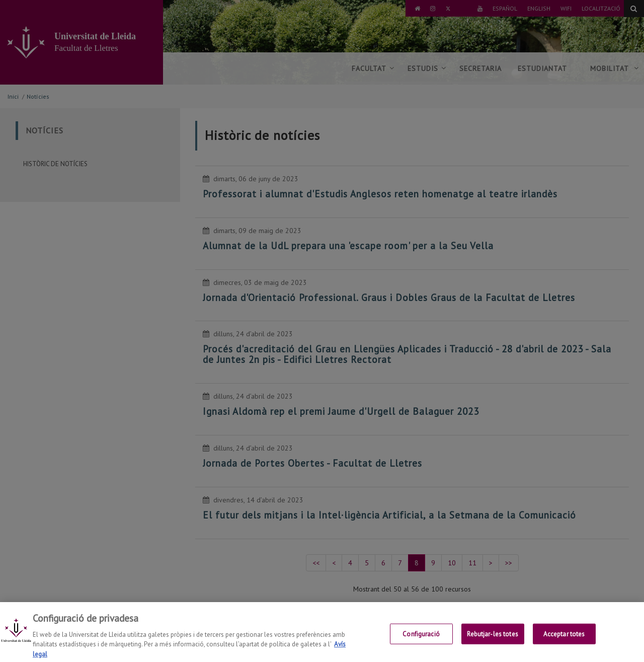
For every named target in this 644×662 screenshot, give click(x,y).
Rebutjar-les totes (492, 647)
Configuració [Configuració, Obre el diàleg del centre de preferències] (421, 647)
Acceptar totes (564, 647)
